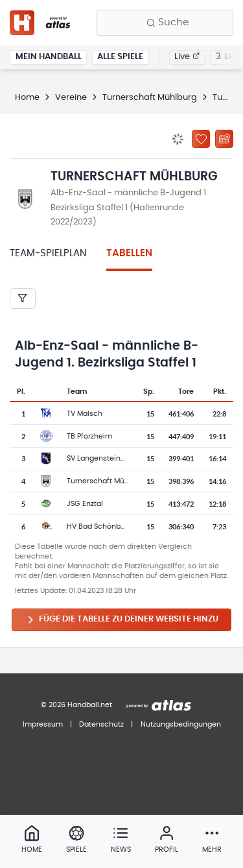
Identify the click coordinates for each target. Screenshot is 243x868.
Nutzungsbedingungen (181, 724)
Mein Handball (49, 57)
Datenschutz (101, 724)
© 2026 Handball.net (76, 705)
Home (27, 98)
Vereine (71, 98)
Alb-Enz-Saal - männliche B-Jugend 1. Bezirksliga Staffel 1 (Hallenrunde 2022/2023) (129, 208)
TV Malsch (85, 414)
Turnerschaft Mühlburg (150, 98)
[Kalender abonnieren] (224, 139)
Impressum (43, 724)
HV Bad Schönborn (99, 526)
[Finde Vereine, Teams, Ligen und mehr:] (165, 23)
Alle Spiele (120, 57)
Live (187, 57)
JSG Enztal (85, 504)
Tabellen (129, 253)
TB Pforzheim (89, 436)
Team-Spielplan (48, 253)
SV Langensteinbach (103, 458)
